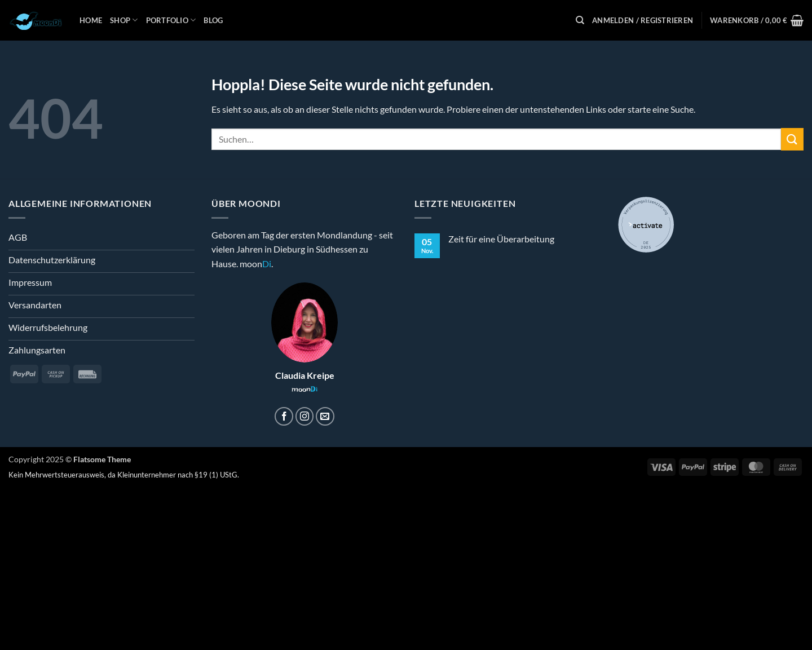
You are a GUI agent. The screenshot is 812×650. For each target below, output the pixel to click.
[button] (643, 20)
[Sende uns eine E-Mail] (325, 416)
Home (91, 20)
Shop (124, 20)
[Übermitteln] (792, 139)
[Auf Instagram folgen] (305, 416)
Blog (213, 20)
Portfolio (171, 20)
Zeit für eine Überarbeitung (501, 239)
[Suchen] (580, 20)
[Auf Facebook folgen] (284, 416)
